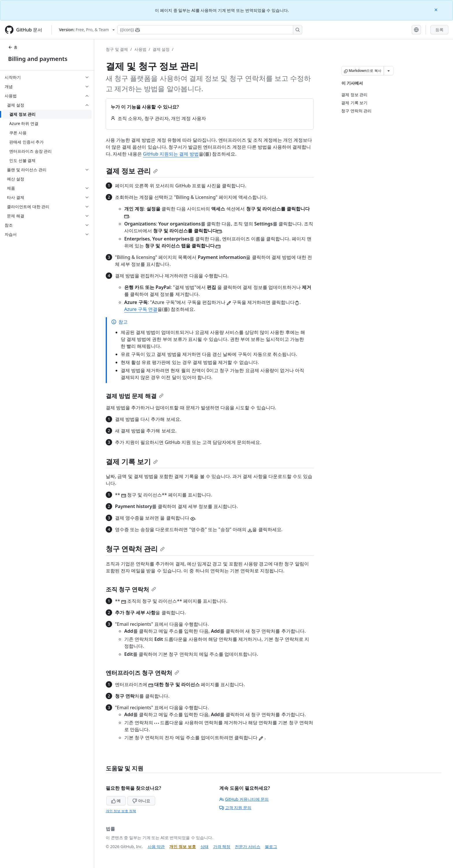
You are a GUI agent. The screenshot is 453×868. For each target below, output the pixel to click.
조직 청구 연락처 (131, 589)
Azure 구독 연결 (141, 309)
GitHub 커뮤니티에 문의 (244, 799)
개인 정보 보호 (182, 846)
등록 (439, 30)
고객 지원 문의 (235, 808)
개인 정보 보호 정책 (121, 811)
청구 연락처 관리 (135, 549)
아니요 (141, 801)
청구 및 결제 (117, 49)
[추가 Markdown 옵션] (389, 71)
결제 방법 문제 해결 (135, 396)
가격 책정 (222, 846)
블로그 (271, 846)
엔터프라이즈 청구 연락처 (142, 673)
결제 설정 (161, 49)
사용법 (140, 49)
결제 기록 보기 (132, 461)
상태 (205, 846)
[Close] (437, 9)
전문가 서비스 (248, 846)
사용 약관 (156, 846)
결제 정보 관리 (132, 171)
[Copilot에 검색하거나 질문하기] (210, 30)
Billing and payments (38, 59)
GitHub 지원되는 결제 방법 (171, 154)
